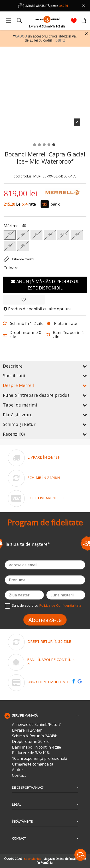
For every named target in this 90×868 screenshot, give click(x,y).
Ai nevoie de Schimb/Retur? (36, 725)
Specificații (45, 375)
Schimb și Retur (45, 424)
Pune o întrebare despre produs (45, 395)
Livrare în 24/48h (27, 730)
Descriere (45, 366)
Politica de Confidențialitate (60, 605)
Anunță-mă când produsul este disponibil (45, 285)
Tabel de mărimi (45, 405)
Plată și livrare (45, 415)
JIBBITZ (59, 40)
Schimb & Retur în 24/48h (35, 736)
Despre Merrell (45, 385)
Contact (19, 775)
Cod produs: (23, 176)
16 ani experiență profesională (40, 758)
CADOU (21, 36)
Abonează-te (45, 620)
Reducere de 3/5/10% (31, 753)
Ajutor (18, 770)
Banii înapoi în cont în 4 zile (36, 747)
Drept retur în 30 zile (31, 742)
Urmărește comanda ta (33, 764)
